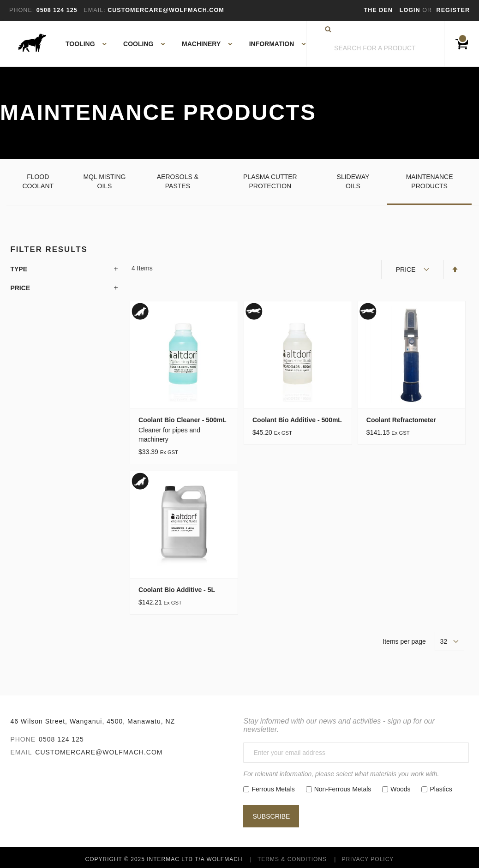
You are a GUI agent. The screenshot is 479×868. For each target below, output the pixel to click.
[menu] (183, 44)
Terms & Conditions (292, 859)
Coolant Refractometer (401, 420)
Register (453, 10)
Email (21, 752)
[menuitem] (81, 44)
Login (411, 10)
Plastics (441, 789)
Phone (23, 739)
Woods (400, 789)
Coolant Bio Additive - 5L (177, 590)
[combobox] (375, 48)
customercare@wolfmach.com (99, 752)
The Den (378, 10)
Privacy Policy (368, 859)
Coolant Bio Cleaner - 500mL (183, 420)
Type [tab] (19, 269)
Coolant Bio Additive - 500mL (297, 420)
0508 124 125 (61, 739)
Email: (94, 10)
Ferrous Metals (273, 789)
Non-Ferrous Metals (343, 789)
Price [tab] (20, 288)
